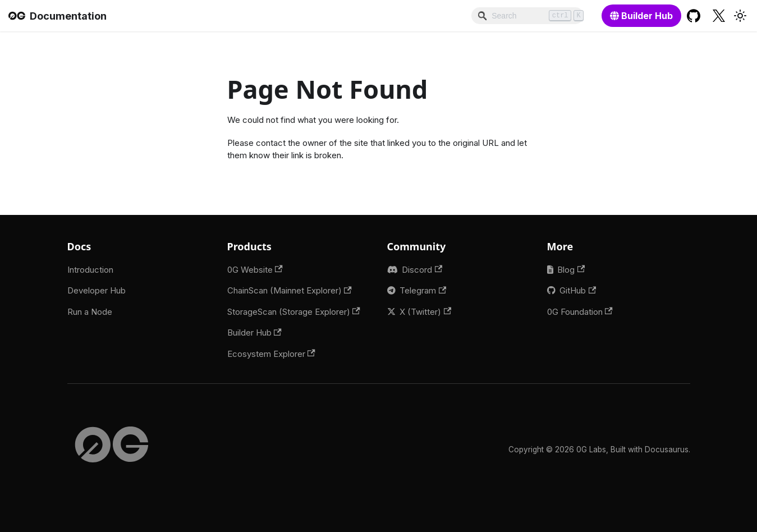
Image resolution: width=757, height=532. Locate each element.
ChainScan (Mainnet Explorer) (290, 290)
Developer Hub (97, 290)
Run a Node (90, 312)
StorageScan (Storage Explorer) (294, 312)
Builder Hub (254, 332)
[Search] (527, 16)
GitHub (578, 290)
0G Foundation (580, 312)
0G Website (255, 270)
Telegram (423, 290)
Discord (422, 270)
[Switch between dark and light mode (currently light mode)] (740, 16)
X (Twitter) (425, 312)
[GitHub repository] (694, 16)
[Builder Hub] (641, 16)
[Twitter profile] (719, 16)
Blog (571, 270)
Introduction (90, 270)
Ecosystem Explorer (271, 354)
